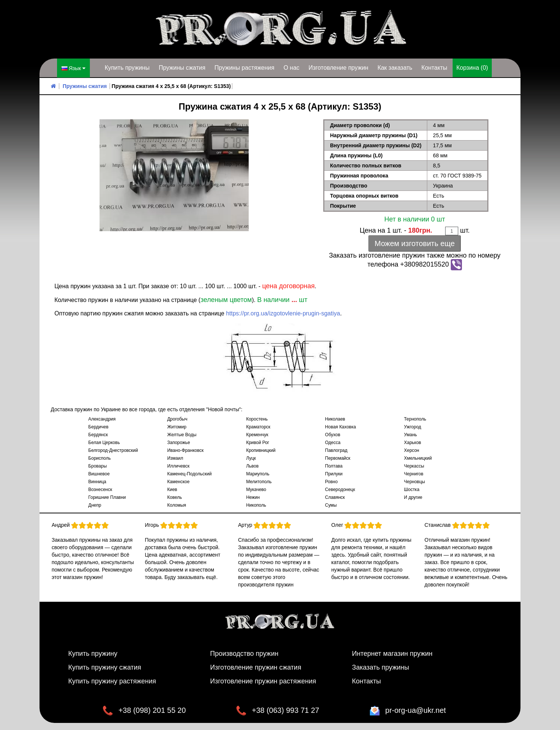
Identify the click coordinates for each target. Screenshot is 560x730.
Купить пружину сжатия (105, 667)
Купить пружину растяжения (112, 681)
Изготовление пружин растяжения (263, 681)
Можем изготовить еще (415, 243)
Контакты (434, 68)
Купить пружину (93, 653)
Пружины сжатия (182, 68)
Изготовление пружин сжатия (256, 667)
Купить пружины (127, 68)
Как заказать (395, 68)
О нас (291, 68)
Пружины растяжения (244, 68)
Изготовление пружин (338, 68)
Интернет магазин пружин (392, 653)
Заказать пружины (380, 667)
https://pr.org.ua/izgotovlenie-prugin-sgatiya (283, 313)
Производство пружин (244, 653)
